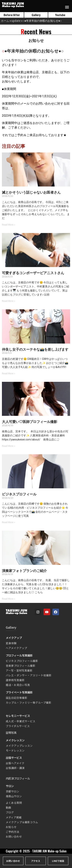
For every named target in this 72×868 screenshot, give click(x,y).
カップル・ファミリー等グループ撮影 (29, 702)
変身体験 (11, 643)
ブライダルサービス (18, 726)
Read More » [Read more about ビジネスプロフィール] (9, 522)
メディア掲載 (14, 817)
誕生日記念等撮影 (17, 698)
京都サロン (12, 791)
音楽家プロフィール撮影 (21, 666)
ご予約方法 (12, 832)
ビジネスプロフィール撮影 (22, 661)
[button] (67, 7)
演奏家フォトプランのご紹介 (24, 571)
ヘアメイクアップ (16, 648)
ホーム (5, 21)
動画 (8, 807)
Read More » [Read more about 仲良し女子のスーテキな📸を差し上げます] (9, 374)
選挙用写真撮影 (15, 680)
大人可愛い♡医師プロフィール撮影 (30, 422)
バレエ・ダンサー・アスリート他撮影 (29, 675)
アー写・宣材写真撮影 (19, 670)
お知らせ (11, 827)
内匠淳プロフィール (18, 778)
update (16, 21)
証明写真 (11, 733)
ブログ (10, 812)
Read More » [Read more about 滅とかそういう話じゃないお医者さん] (9, 225)
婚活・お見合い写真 (18, 685)
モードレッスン (15, 750)
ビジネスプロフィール (19, 494)
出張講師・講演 (15, 768)
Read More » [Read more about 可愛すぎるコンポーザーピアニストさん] (9, 301)
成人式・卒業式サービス (21, 721)
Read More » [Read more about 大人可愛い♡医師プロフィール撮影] (9, 446)
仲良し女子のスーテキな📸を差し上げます (35, 349)
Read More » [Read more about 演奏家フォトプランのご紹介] (9, 599)
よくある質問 (14, 803)
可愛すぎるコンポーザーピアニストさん (33, 273)
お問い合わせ (14, 836)
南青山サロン (14, 796)
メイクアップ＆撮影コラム (22, 822)
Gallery (11, 627)
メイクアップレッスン (19, 746)
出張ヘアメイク (15, 763)
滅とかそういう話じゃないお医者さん (31, 192)
